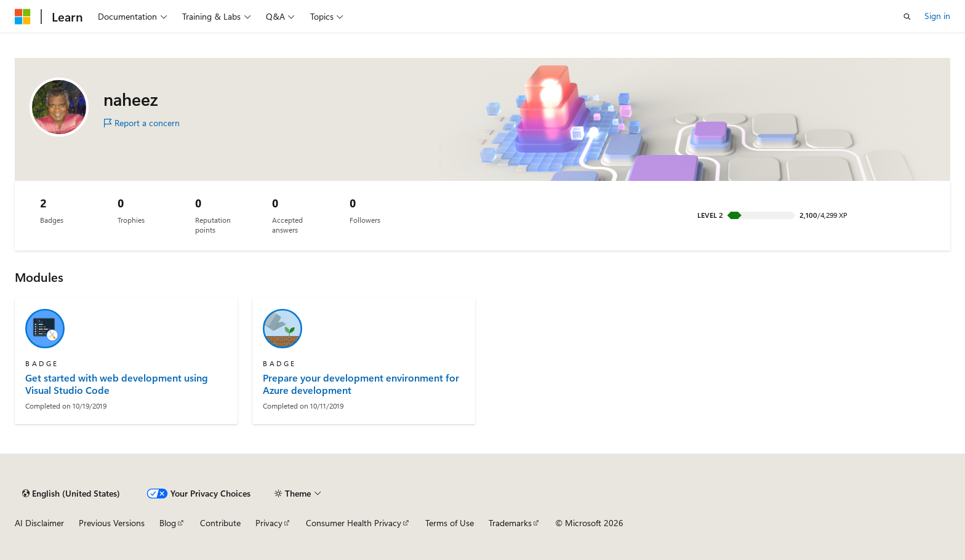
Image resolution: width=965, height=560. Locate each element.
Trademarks (510, 523)
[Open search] (907, 17)
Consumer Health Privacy (354, 523)
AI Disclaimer (39, 523)
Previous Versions (112, 523)
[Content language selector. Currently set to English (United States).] (71, 494)
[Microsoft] (23, 17)
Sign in (937, 16)
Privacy (269, 523)
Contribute (220, 523)
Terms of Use (450, 523)
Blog (168, 523)
